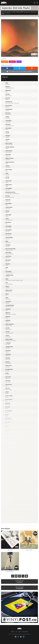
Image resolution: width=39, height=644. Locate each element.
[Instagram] (20, 576)
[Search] (34, 3)
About (20, 632)
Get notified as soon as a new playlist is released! (19, 71)
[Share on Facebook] (7, 68)
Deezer (19, 62)
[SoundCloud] (23, 576)
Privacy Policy (25, 632)
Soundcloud (5, 62)
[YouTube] (26, 576)
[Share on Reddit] (32, 68)
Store (17, 632)
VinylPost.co (8, 14)
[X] (13, 576)
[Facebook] (16, 576)
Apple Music (12, 62)
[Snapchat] (21, 637)
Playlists (13, 632)
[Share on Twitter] (19, 68)
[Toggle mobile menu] (37, 3)
